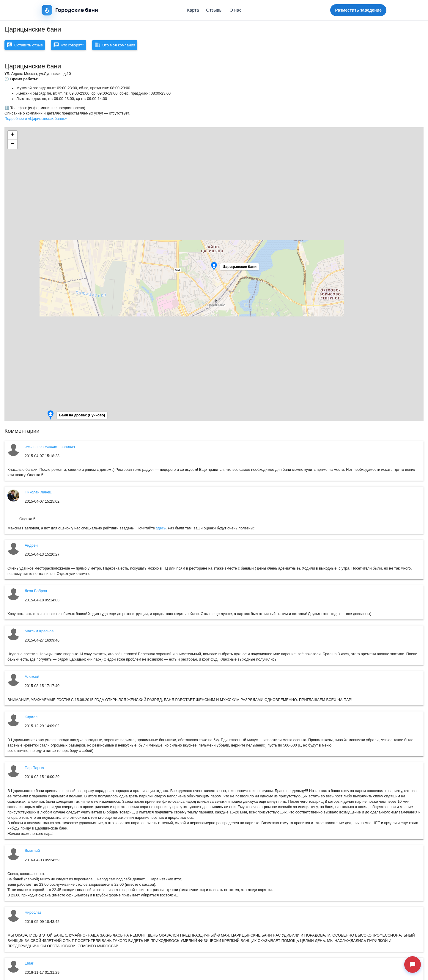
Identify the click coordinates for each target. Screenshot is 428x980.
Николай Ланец (38, 494)
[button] (239, 270)
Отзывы (214, 10)
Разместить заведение (358, 10)
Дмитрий (32, 853)
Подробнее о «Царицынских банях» (36, 121)
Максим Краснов (39, 633)
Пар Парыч (34, 770)
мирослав (33, 915)
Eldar (29, 965)
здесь (161, 530)
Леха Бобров (36, 593)
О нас (235, 10)
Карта (193, 10)
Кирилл (31, 719)
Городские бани (70, 10)
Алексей (32, 679)
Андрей (31, 548)
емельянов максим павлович (50, 449)
